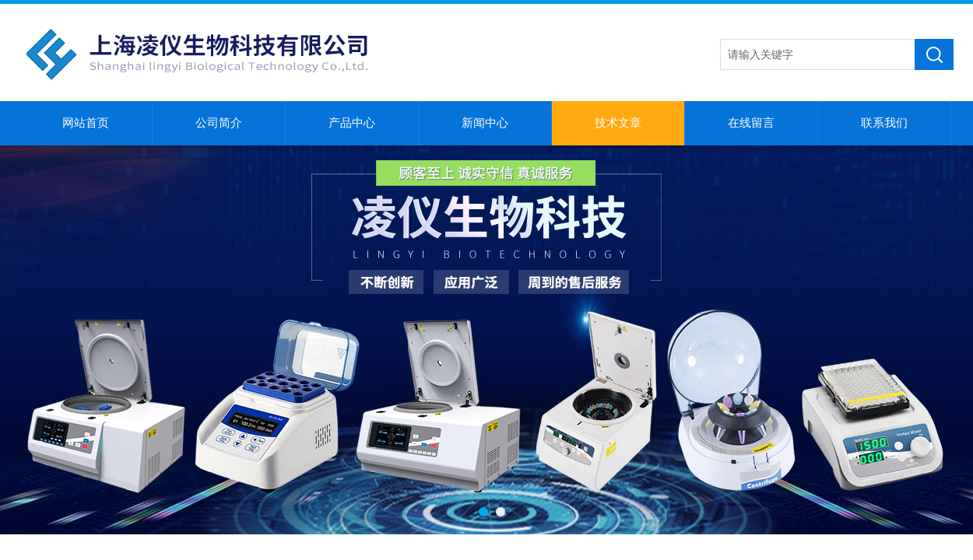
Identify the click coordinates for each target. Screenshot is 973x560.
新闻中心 (485, 123)
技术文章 (618, 123)
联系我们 (884, 123)
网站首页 (86, 123)
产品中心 (352, 123)
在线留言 (751, 123)
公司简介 (219, 123)
